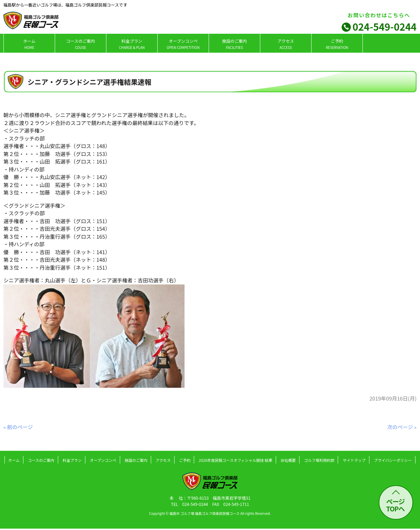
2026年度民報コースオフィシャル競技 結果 (236, 460)
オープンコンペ (183, 44)
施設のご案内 (234, 44)
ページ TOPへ (396, 505)
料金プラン (132, 44)
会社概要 (288, 460)
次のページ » (402, 427)
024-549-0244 (385, 27)
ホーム (29, 44)
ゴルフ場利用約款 (319, 460)
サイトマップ (354, 460)
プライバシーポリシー (393, 460)
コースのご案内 (80, 44)
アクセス (286, 44)
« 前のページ (18, 427)
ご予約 (337, 44)
